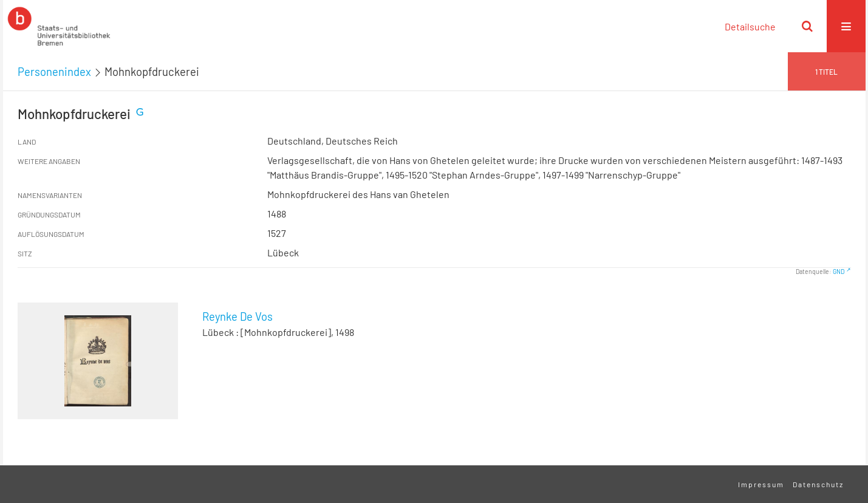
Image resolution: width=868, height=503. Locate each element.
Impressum (761, 484)
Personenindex (54, 72)
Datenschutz (818, 484)
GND (839, 272)
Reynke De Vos (238, 317)
